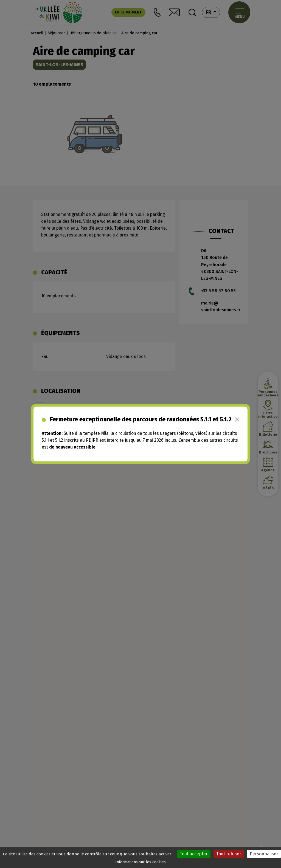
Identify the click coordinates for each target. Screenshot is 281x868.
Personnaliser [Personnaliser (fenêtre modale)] (264, 854)
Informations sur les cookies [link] (140, 862)
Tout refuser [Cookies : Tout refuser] (229, 854)
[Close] (237, 419)
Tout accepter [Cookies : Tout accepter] (194, 854)
